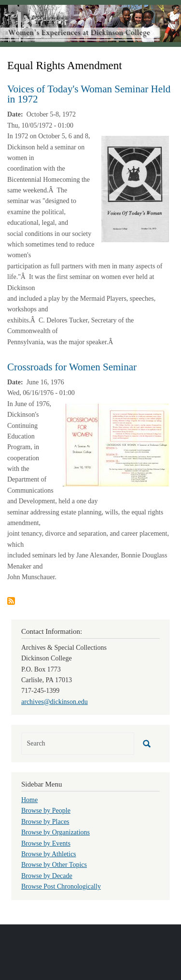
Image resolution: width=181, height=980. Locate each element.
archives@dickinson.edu (55, 702)
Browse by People (46, 811)
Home (29, 800)
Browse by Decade (47, 876)
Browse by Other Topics (54, 865)
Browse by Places (45, 822)
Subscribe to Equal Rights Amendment (11, 601)
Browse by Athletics (49, 854)
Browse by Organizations (56, 832)
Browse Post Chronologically (61, 886)
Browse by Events (46, 843)
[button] (135, 188)
